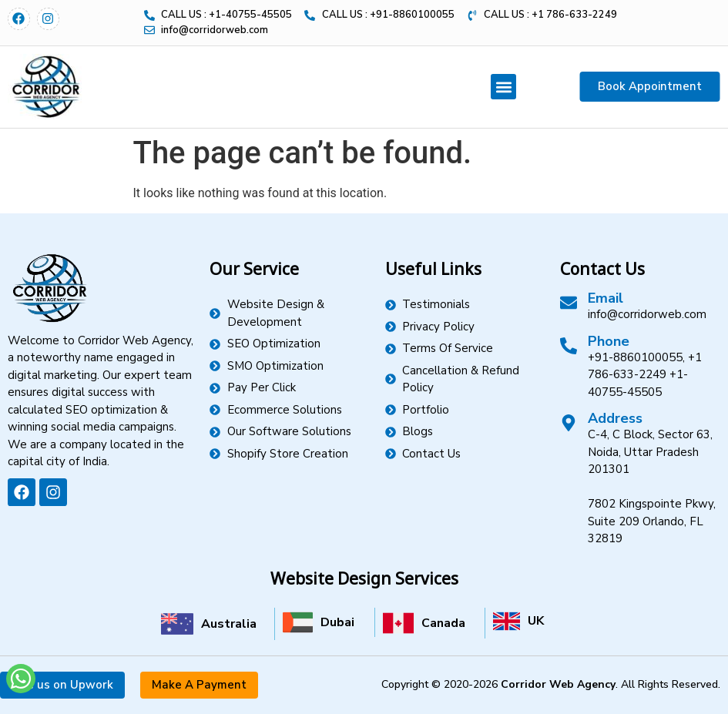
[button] (503, 87)
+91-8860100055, (636, 357)
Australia (229, 624)
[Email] (569, 303)
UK (536, 621)
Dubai (337, 622)
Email (606, 298)
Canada (443, 623)
